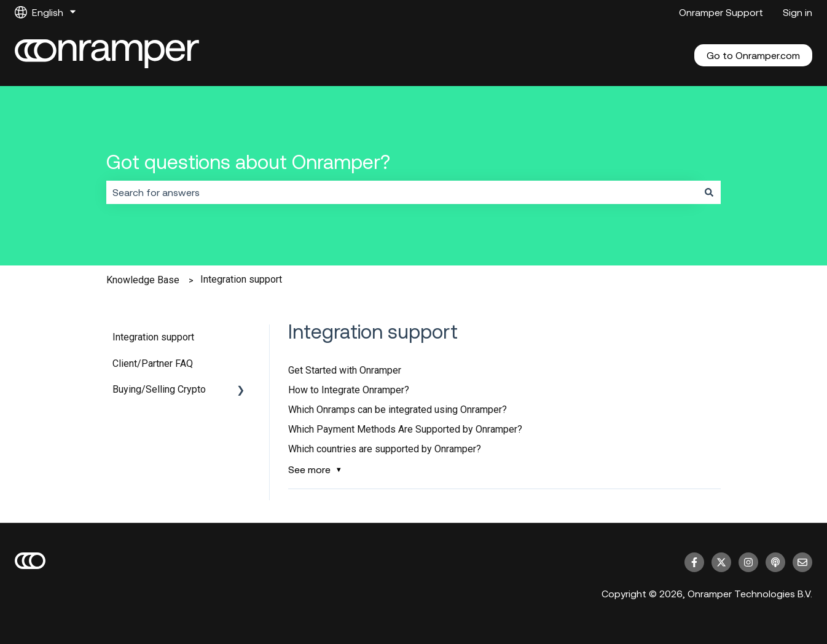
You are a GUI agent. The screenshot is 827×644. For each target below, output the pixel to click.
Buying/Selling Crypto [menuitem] (159, 389)
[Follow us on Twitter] (721, 562)
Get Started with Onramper (345, 370)
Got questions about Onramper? (248, 162)
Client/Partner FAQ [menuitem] (153, 363)
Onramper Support (721, 12)
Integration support (241, 279)
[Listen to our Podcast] (775, 562)
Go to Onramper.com (753, 55)
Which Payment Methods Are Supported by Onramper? (405, 429)
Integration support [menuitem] (153, 337)
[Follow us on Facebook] (694, 562)
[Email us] (802, 562)
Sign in (798, 12)
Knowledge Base (143, 280)
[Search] (709, 192)
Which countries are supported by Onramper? (385, 449)
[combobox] (402, 192)
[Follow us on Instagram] (748, 562)
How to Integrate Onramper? (349, 390)
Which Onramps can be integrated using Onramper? (398, 410)
